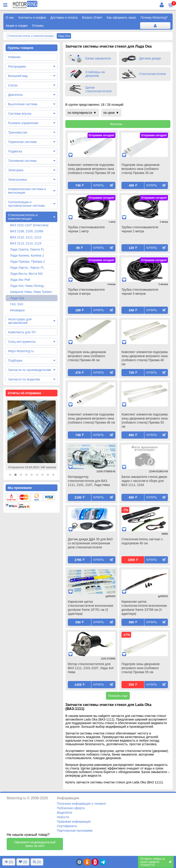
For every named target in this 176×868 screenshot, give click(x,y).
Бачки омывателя (98, 58)
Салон (13, 85)
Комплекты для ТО (22, 332)
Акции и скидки (17, 26)
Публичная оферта (71, 808)
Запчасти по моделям (24, 379)
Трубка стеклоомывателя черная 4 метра (86, 292)
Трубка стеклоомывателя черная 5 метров (140, 292)
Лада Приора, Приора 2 (27, 261)
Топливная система (22, 161)
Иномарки (17, 310)
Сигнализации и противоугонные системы (26, 204)
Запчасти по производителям (29, 370)
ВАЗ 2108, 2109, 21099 (27, 231)
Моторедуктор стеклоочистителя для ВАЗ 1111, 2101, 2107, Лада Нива (89, 481)
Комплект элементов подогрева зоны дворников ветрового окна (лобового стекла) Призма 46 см (91, 418)
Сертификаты (67, 826)
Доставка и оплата (64, 18)
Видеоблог (65, 813)
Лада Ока (17, 298)
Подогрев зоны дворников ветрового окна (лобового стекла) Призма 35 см (140, 169)
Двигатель (15, 95)
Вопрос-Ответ (92, 18)
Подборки (15, 360)
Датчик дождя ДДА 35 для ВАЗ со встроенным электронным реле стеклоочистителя (90, 543)
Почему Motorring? (154, 18)
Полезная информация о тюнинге (81, 804)
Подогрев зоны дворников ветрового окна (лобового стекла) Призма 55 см (140, 668)
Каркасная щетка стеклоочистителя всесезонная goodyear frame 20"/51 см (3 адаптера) (90, 608)
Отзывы (38, 26)
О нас (10, 18)
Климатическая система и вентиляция (27, 191)
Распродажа (17, 66)
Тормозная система (22, 142)
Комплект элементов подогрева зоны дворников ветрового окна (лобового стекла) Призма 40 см (145, 358)
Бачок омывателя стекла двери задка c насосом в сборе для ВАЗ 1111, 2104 (144, 481)
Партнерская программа (75, 831)
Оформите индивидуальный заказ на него (35, 844)
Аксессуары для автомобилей (20, 321)
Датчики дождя (150, 58)
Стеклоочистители (152, 74)
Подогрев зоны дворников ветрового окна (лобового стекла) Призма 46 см (87, 356)
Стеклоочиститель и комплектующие (23, 217)
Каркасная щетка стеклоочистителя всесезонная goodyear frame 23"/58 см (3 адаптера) (144, 608)
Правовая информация (74, 822)
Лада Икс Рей (20, 280)
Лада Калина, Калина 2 (27, 255)
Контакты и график (32, 18)
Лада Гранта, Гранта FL (27, 249)
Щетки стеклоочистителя (98, 89)
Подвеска (15, 151)
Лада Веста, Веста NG (26, 274)
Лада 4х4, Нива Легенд (27, 286)
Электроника (18, 180)
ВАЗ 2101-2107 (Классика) (29, 225)
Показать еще (118, 696)
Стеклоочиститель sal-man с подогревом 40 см (142, 541)
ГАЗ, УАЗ (17, 304)
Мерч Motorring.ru (21, 351)
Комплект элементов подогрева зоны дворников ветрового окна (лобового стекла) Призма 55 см (145, 420)
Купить (99, 185)
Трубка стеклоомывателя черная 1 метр (86, 229)
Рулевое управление (23, 123)
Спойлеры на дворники (95, 74)
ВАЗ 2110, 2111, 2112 (26, 237)
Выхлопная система (23, 104)
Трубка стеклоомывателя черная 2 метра (140, 229)
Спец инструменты (22, 342)
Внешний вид (18, 76)
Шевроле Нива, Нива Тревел (31, 292)
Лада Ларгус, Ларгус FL (27, 268)
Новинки (14, 57)
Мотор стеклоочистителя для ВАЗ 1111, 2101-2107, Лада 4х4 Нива (91, 668)
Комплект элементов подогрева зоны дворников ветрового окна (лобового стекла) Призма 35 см (91, 169)
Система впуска (20, 114)
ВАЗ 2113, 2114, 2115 (26, 243)
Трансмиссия (18, 132)
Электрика (16, 170)
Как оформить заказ (122, 18)
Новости (63, 817)
